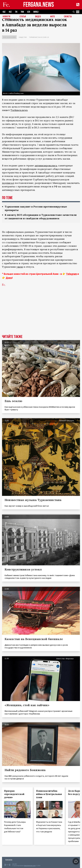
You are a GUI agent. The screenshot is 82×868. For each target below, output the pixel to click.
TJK (16, 12)
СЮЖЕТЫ (68, 17)
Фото (53, 17)
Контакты (9, 859)
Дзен (9, 278)
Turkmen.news (19, 110)
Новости (7, 17)
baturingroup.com (30, 866)
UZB (29, 12)
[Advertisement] (41, 315)
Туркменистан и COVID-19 (39, 37)
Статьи (23, 17)
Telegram (71, 274)
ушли (20, 267)
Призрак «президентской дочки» (14, 794)
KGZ (10, 12)
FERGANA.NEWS (39, 5)
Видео (38, 17)
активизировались (46, 166)
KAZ (4, 12)
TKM (22, 12)
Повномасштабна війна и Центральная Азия (49, 794)
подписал (8, 183)
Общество (23, 37)
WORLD (36, 12)
